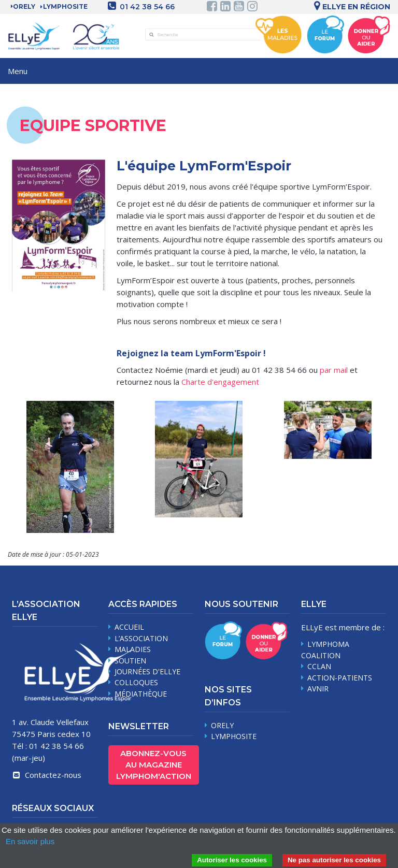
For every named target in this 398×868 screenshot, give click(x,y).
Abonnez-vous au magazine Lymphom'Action (154, 765)
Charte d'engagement (220, 382)
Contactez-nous (47, 775)
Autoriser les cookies (232, 860)
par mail (334, 370)
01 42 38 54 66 (147, 7)
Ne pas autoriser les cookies (334, 860)
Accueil (129, 627)
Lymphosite (234, 736)
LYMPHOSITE (65, 6)
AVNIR (318, 689)
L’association (141, 638)
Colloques (136, 682)
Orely (24, 6)
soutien (130, 661)
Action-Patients (340, 678)
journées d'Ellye (147, 671)
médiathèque (141, 694)
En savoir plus (30, 841)
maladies (133, 649)
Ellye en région (351, 7)
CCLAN (319, 666)
